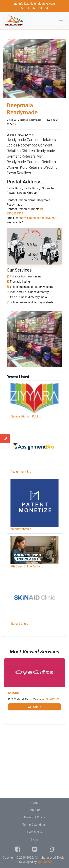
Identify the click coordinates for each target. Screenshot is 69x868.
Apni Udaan (45, 862)
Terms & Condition (34, 825)
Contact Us (34, 832)
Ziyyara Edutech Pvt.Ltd (26, 416)
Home (34, 803)
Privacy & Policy (34, 817)
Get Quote (34, 707)
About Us (34, 810)
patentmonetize (21, 529)
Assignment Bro (21, 472)
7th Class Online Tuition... (27, 566)
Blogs (34, 839)
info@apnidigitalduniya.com (34, 4)
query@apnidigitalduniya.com (38, 218)
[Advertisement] (34, 764)
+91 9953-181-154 (34, 8)
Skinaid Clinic (19, 624)
